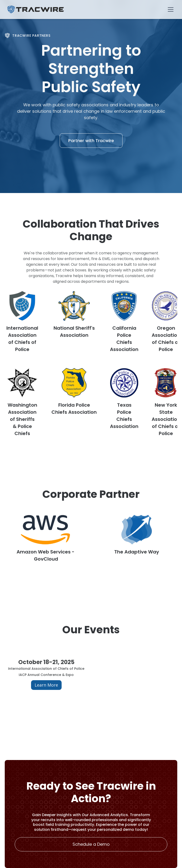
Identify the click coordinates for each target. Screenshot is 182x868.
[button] (170, 9)
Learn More (46, 685)
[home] (36, 9)
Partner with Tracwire (91, 141)
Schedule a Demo (91, 844)
